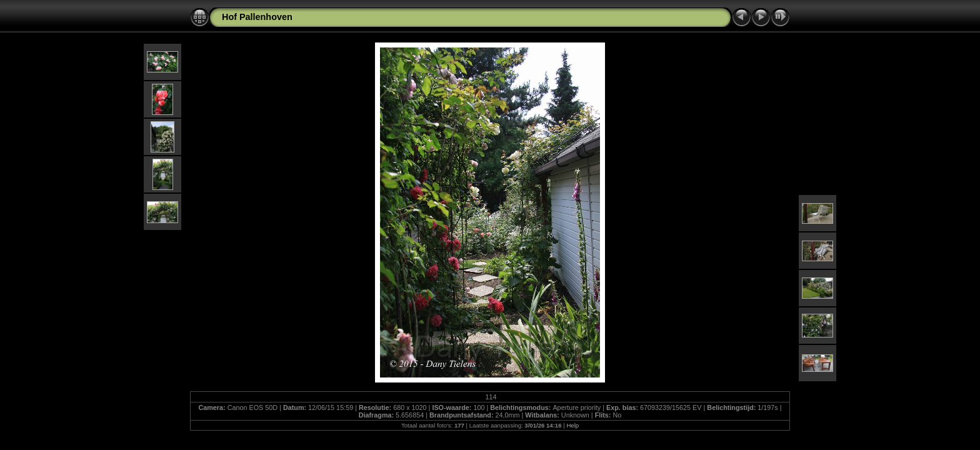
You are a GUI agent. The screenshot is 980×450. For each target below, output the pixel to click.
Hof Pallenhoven (257, 17)
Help (572, 425)
